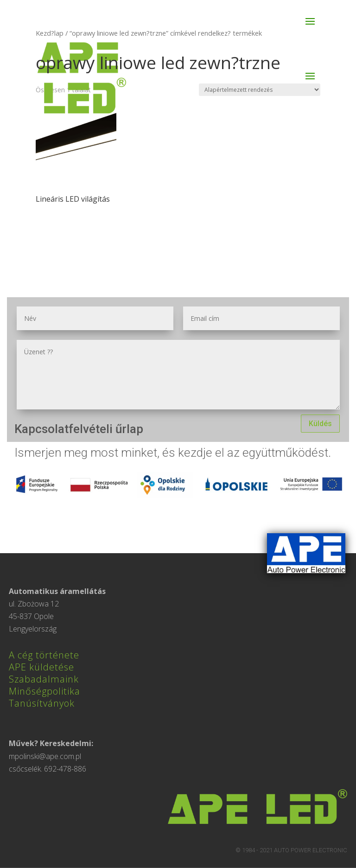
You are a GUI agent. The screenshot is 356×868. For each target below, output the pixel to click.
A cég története (44, 655)
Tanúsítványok (42, 703)
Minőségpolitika (44, 691)
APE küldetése (41, 667)
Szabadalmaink (44, 679)
